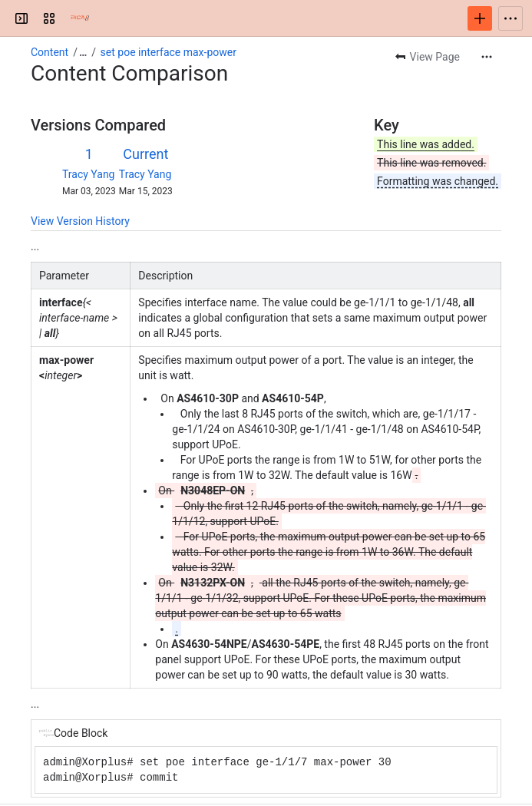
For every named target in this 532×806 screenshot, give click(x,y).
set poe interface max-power (169, 52)
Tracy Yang (88, 174)
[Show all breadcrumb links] (83, 52)
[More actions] (487, 57)
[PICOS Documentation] (80, 18)
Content (50, 52)
